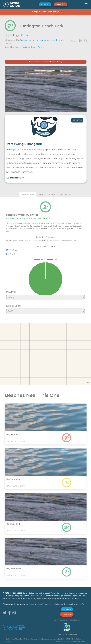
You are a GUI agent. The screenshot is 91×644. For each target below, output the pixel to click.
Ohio (24, 35)
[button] (86, 4)
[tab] (28, 194)
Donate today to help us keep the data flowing (45, 62)
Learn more (15, 178)
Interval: (11, 292)
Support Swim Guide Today (45, 12)
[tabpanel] (45, 256)
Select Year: (13, 306)
